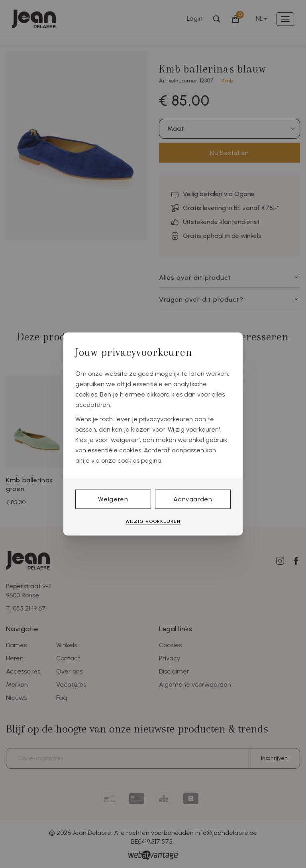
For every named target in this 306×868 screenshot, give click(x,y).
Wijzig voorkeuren (153, 521)
